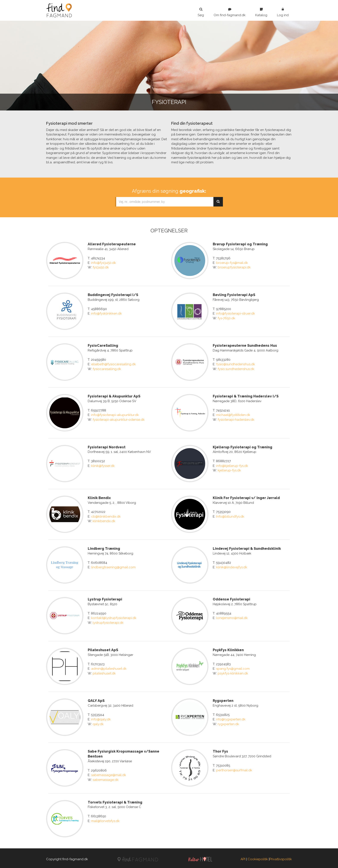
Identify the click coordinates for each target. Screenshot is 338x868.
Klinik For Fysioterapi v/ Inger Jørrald (246, 497)
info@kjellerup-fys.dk (232, 465)
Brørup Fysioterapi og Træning (240, 244)
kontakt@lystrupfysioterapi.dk (114, 617)
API (243, 857)
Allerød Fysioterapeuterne (112, 244)
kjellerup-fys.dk (229, 470)
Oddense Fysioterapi (232, 598)
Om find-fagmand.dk (230, 12)
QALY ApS (96, 699)
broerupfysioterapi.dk (234, 267)
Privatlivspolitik (281, 857)
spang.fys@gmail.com (233, 667)
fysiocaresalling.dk (107, 369)
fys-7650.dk (226, 318)
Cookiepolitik (258, 857)
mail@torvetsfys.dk (105, 819)
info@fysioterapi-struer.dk (236, 313)
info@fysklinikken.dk (106, 313)
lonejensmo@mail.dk (232, 617)
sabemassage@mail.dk (109, 773)
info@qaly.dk (101, 718)
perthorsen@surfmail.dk (234, 768)
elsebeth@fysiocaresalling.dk (113, 364)
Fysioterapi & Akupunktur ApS (114, 396)
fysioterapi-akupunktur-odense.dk (119, 419)
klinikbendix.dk (104, 520)
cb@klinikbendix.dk (106, 516)
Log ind (283, 12)
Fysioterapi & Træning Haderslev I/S (246, 396)
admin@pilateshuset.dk (109, 667)
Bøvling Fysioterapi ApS (234, 295)
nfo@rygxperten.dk (231, 718)
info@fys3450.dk (104, 263)
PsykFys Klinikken (228, 648)
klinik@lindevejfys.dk (232, 566)
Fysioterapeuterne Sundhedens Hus (245, 345)
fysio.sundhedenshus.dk (236, 369)
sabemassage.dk (106, 778)
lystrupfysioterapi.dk (108, 621)
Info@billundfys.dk (230, 516)
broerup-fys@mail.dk (232, 263)
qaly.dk (98, 722)
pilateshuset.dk (104, 672)
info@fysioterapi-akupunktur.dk (115, 414)
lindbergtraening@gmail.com (113, 566)
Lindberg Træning (104, 547)
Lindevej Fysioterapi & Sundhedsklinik (247, 547)
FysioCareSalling (103, 345)
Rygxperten (223, 699)
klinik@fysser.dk (103, 465)
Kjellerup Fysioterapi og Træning (243, 446)
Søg (201, 12)
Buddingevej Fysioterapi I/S (113, 295)
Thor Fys (220, 750)
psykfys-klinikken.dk (233, 672)
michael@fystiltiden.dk (233, 414)
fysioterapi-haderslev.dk (236, 419)
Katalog (261, 12)
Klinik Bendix (99, 497)
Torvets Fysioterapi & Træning (115, 800)
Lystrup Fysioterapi (105, 598)
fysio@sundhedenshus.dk (236, 364)
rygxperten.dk (228, 722)
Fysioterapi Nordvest (107, 446)
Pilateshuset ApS (103, 648)
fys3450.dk (101, 267)
